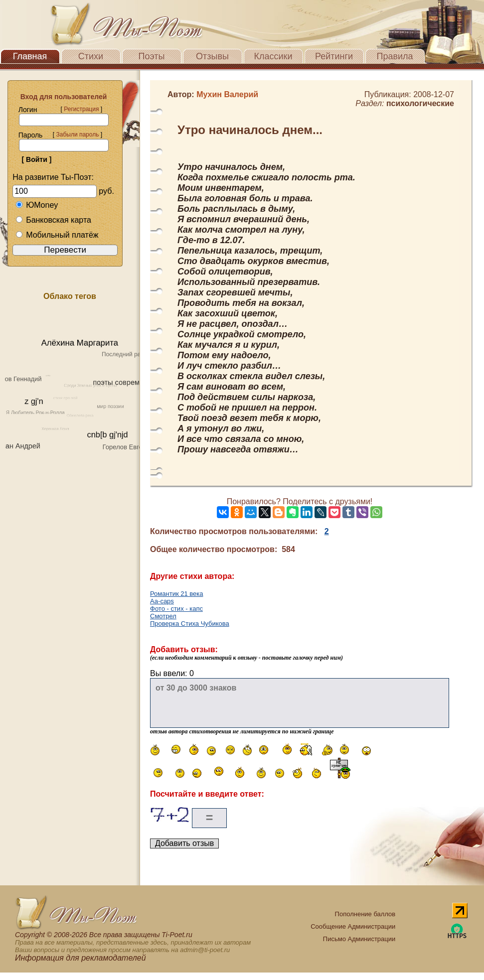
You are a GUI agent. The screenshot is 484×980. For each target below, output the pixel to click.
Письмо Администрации (359, 939)
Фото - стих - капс (176, 609)
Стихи (91, 56)
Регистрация (81, 109)
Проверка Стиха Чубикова (190, 624)
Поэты (152, 56)
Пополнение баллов (365, 914)
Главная (30, 56)
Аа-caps (162, 601)
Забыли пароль (77, 135)
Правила (395, 56)
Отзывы (212, 56)
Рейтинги (334, 56)
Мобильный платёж (57, 235)
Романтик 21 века (176, 594)
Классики (273, 56)
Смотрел (163, 616)
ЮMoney (37, 205)
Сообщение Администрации (353, 926)
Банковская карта (53, 220)
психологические (420, 103)
